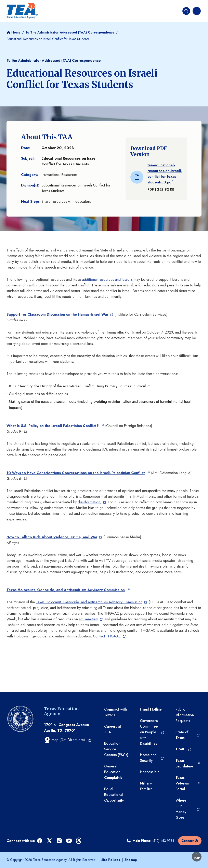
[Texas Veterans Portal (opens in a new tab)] (188, 783)
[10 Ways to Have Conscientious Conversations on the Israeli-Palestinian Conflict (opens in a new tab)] (78, 473)
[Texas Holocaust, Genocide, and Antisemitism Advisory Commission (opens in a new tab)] (68, 590)
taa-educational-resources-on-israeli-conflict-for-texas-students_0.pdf (165, 174)
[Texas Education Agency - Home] (22, 11)
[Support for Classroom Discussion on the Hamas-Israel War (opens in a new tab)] (60, 314)
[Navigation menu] (196, 11)
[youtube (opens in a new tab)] (69, 841)
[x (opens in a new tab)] (50, 841)
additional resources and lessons (107, 280)
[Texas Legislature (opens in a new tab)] (188, 763)
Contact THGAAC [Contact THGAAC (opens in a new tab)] (107, 636)
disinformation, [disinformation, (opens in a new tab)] (90, 502)
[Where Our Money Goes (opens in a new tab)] (188, 809)
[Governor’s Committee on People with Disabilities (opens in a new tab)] (152, 732)
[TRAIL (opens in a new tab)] (184, 749)
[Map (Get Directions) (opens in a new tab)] (68, 740)
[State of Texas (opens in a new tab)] (188, 735)
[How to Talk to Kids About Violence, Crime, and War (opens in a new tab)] (55, 537)
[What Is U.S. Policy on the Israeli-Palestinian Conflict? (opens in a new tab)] (55, 426)
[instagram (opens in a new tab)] (60, 841)
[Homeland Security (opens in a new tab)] (152, 758)
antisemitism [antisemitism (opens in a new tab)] (89, 619)
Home (16, 32)
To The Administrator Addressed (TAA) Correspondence (70, 32)
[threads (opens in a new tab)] (79, 841)
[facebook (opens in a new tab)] (40, 841)
